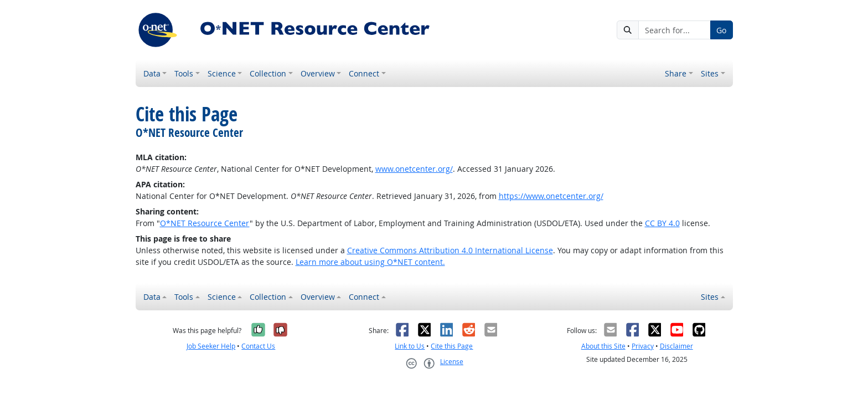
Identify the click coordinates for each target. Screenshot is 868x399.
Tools (184, 73)
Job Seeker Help (211, 346)
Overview (318, 73)
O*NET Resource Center (205, 223)
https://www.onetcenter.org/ (551, 196)
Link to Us (410, 346)
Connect (364, 73)
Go (721, 30)
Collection (268, 73)
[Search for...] (674, 30)
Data (152, 73)
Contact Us (258, 346)
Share (676, 73)
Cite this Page (452, 346)
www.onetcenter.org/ (414, 169)
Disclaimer (676, 346)
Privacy (643, 346)
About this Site (603, 346)
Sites (710, 73)
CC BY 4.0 (662, 223)
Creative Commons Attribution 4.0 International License (450, 250)
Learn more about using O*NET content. (370, 262)
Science (222, 73)
